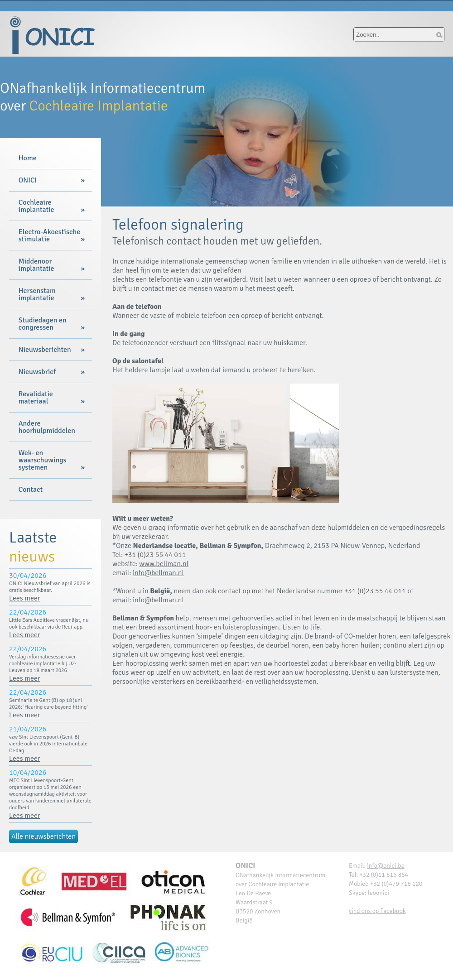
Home (28, 158)
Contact (31, 490)
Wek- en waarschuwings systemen (43, 460)
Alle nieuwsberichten (43, 836)
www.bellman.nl (164, 564)
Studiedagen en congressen (43, 324)
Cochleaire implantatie (36, 206)
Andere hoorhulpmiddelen (47, 427)
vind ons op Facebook (377, 911)
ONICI (28, 180)
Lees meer (25, 598)
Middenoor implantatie (36, 265)
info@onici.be (386, 866)
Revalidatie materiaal (36, 398)
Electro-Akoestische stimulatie (49, 235)
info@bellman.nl (158, 573)
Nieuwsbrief (37, 372)
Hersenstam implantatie (37, 294)
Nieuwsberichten (45, 350)
